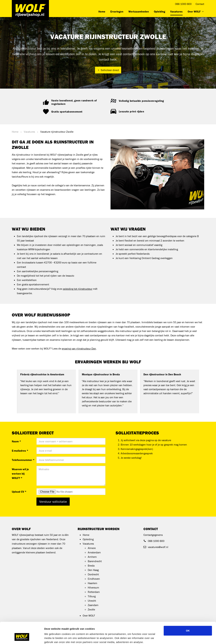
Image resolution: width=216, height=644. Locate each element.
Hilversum (93, 587)
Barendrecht (95, 561)
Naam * (16, 441)
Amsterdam (94, 552)
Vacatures (176, 11)
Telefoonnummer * (23, 460)
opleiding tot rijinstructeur (78, 289)
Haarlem (92, 583)
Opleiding (160, 11)
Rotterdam (94, 592)
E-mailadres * (20, 451)
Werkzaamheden (139, 11)
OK (188, 612)
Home (102, 11)
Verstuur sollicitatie (53, 501)
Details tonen (182, 637)
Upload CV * (19, 492)
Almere (92, 548)
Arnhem (92, 557)
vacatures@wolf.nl (156, 547)
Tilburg (92, 596)
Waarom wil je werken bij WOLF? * (20, 474)
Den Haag (93, 570)
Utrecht (92, 601)
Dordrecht (93, 574)
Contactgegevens (153, 535)
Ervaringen (117, 11)
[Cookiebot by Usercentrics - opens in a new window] (22, 637)
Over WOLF (196, 11)
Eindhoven (94, 579)
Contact (200, 4)
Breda (91, 566)
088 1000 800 (183, 4)
